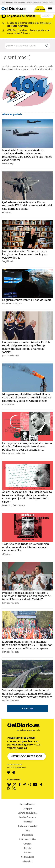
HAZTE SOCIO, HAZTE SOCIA (27, 756)
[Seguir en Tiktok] (41, 785)
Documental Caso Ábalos (34, 2)
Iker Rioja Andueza (10, 603)
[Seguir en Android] (9, 772)
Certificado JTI (27, 857)
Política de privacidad (28, 826)
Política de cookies (27, 839)
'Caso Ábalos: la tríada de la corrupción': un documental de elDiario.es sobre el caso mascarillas (26, 547)
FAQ (27, 830)
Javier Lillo (20, 453)
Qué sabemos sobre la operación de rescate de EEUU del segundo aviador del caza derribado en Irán (27, 206)
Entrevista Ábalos (48, 2)
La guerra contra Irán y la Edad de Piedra (27, 300)
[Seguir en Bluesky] (9, 785)
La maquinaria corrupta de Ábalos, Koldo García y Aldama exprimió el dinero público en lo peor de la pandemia (27, 446)
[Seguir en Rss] (14, 788)
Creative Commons (27, 817)
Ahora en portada (12, 114)
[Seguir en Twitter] (15, 785)
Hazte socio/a (40, 9)
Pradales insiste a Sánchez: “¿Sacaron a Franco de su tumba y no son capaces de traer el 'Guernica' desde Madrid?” (26, 596)
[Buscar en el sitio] (24, 46)
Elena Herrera (8, 453)
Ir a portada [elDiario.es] (28, 708)
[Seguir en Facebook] (20, 785)
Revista (27, 848)
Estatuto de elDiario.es (27, 813)
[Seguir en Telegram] (24, 785)
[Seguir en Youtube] (35, 785)
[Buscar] (47, 46)
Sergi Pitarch (8, 261)
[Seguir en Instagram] (29, 785)
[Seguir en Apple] (14, 772)
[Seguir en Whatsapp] (9, 788)
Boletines (28, 852)
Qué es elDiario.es (28, 804)
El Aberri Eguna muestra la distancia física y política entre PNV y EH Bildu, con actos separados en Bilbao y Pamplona (27, 645)
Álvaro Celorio (8, 404)
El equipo (28, 808)
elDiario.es (7, 212)
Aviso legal (28, 822)
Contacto (27, 844)
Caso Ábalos (22, 2)
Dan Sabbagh (8, 164)
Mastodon (27, 861)
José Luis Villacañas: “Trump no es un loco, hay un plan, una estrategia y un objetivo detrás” (25, 254)
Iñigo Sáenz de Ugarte (12, 304)
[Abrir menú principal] (50, 9)
